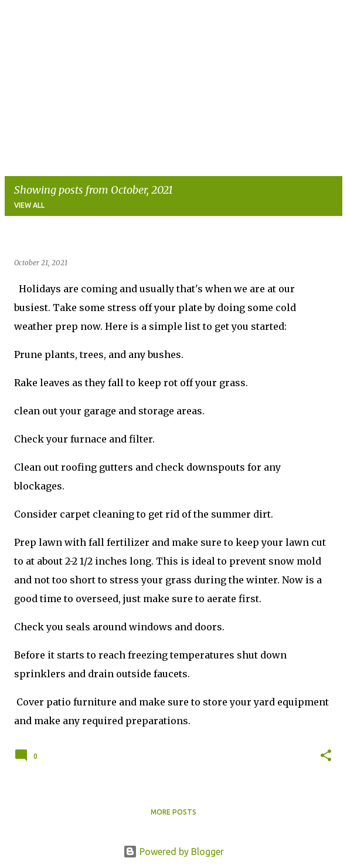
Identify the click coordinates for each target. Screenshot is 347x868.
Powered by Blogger (173, 852)
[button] (326, 756)
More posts (173, 812)
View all (29, 205)
